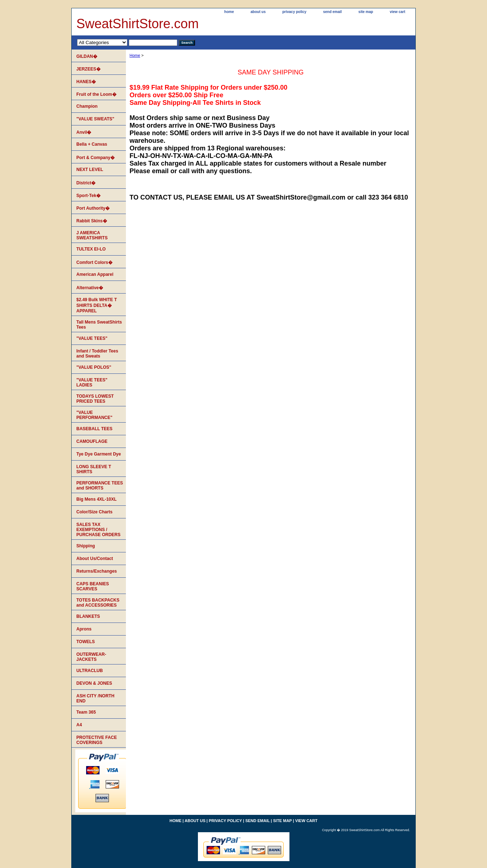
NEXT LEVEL (90, 170)
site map (366, 12)
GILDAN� (87, 56)
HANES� (86, 82)
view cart (397, 12)
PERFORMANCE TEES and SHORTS (100, 486)
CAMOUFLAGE (92, 441)
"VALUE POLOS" (94, 367)
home (229, 12)
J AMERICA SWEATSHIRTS (92, 235)
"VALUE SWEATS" (95, 119)
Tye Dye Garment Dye (99, 454)
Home (135, 55)
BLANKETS (88, 616)
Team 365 (86, 712)
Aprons (84, 629)
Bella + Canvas (92, 144)
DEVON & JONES (94, 683)
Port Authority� (93, 208)
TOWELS (86, 642)
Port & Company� (96, 158)
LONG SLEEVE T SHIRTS (94, 469)
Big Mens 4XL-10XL (96, 499)
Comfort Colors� (94, 262)
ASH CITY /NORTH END (95, 698)
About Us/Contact (95, 559)
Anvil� (84, 132)
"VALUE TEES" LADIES (92, 382)
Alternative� (90, 288)
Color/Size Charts (94, 512)
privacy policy (294, 12)
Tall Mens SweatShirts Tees (99, 325)
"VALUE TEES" (92, 338)
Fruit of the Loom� (96, 94)
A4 (79, 725)
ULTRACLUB (90, 671)
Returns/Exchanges (97, 571)
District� (86, 183)
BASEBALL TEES (94, 429)
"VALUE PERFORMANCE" (94, 415)
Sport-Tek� (88, 196)
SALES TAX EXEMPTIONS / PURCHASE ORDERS (98, 530)
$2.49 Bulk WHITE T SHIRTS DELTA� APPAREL (97, 305)
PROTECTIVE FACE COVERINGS (97, 740)
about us (258, 12)
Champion (87, 106)
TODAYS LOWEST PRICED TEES (95, 399)
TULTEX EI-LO (91, 249)
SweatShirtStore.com (137, 24)
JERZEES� (88, 69)
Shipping (86, 546)
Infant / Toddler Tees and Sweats (97, 354)
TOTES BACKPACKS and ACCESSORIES (98, 603)
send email (333, 12)
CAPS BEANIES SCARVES (93, 586)
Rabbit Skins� (92, 221)
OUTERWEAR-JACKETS (91, 657)
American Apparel (95, 274)
